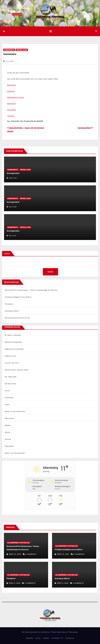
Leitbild (46, 638)
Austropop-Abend (12, 311)
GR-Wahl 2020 (10, 384)
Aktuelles (30, 638)
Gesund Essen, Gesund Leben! (17, 370)
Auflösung (11, 91)
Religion (8, 425)
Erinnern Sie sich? (12, 363)
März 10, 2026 (15, 554)
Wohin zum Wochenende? (15, 453)
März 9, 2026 (15, 583)
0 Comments (31, 554)
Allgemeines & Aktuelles (14, 349)
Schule (7, 432)
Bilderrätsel (12, 85)
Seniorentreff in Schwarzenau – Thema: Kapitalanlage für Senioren (31, 290)
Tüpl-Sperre (9, 446)
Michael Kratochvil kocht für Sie (17, 318)
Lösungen (11, 116)
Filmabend (9, 304)
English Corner (10, 356)
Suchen (7, 254)
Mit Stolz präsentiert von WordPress (36, 632)
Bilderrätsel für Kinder (16, 97)
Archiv (38, 638)
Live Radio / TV (57, 638)
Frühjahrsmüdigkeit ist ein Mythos (18, 297)
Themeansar (73, 632)
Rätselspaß (11, 104)
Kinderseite (9, 50)
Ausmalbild (11, 110)
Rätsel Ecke (22, 50)
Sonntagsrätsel (10, 54)
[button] (96, 31)
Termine (8, 439)
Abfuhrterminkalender (13, 342)
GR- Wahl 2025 (11, 377)
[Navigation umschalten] (51, 31)
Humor (7, 391)
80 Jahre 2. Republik (13, 335)
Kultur (7, 405)
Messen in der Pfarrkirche (15, 411)
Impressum (70, 638)
